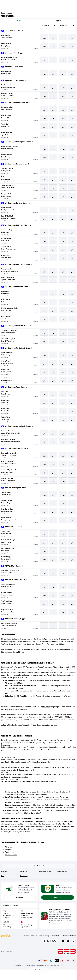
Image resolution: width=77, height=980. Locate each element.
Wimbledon (51, 644)
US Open (62, 644)
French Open (10, 852)
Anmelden (20, 897)
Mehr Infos (58, 897)
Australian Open (11, 855)
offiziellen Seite (13, 725)
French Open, (41, 644)
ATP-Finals (46, 707)
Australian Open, (25, 644)
